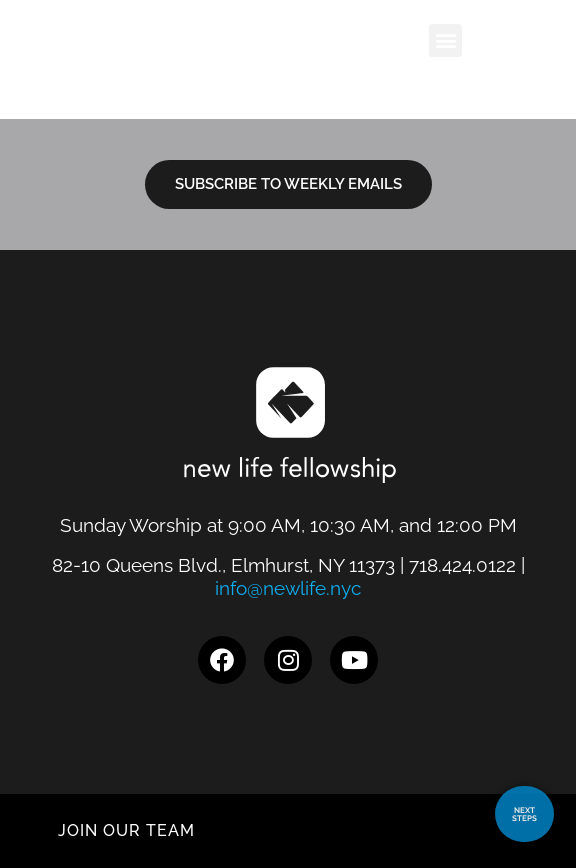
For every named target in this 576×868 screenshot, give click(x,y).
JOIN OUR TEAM (126, 830)
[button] (473, 40)
